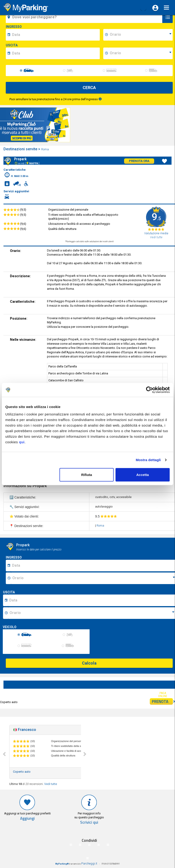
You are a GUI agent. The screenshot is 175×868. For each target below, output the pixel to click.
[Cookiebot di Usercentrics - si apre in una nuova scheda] (149, 390)
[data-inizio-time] (141, 35)
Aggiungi (27, 818)
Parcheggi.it (89, 863)
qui (22, 442)
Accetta (143, 474)
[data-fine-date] (55, 53)
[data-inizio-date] (55, 35)
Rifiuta (87, 474)
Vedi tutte (51, 784)
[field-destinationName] (85, 17)
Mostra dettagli (148, 460)
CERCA (89, 88)
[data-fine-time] (141, 53)
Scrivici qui (89, 822)
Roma (45, 149)
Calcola (89, 663)
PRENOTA (162, 701)
